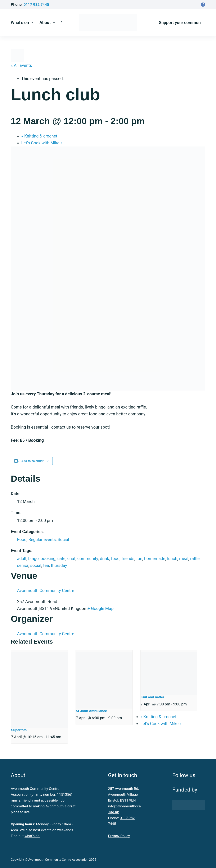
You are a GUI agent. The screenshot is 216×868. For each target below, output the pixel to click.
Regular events (42, 540)
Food (22, 540)
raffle (195, 559)
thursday (59, 565)
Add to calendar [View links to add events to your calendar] (32, 461)
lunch (172, 559)
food (115, 559)
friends (128, 559)
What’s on (23, 23)
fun (139, 559)
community (88, 559)
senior (23, 565)
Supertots (19, 730)
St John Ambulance (91, 711)
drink (104, 559)
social (36, 565)
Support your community (182, 23)
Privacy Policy (119, 836)
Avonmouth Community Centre (46, 591)
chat (71, 559)
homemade (155, 559)
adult (22, 559)
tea (46, 565)
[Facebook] (203, 5)
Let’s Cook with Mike (42, 143)
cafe (61, 559)
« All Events (21, 65)
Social (63, 540)
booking (48, 559)
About (48, 23)
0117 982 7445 (36, 4)
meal (184, 559)
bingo (33, 559)
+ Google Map (100, 608)
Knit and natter (152, 697)
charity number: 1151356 (51, 794)
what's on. (32, 836)
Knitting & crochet (39, 136)
